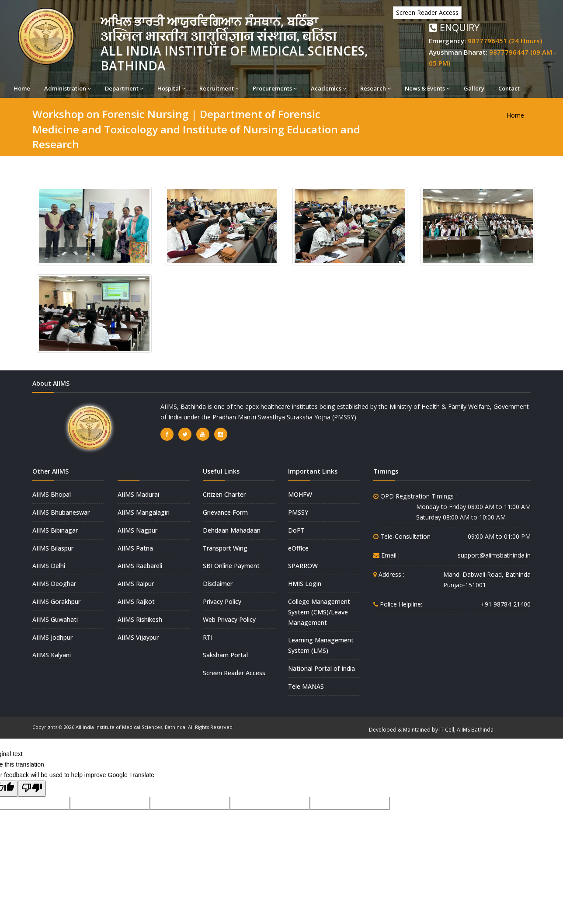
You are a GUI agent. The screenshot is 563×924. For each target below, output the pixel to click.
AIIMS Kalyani (52, 655)
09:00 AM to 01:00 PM (499, 536)
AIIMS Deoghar (54, 584)
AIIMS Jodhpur (52, 637)
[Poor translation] (32, 789)
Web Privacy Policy (229, 619)
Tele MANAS (306, 686)
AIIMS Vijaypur (138, 637)
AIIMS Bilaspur (53, 548)
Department (124, 88)
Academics (328, 88)
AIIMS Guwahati (55, 619)
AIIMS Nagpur (137, 530)
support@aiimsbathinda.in (494, 555)
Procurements (275, 88)
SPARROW (303, 566)
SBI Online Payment (231, 566)
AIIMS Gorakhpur (56, 601)
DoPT (296, 530)
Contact (509, 88)
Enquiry (454, 27)
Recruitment (219, 88)
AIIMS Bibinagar (55, 530)
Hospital (171, 88)
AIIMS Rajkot (136, 601)
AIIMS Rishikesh (140, 619)
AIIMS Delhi (49, 566)
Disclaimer (218, 584)
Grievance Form (225, 512)
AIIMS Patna (135, 548)
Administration (68, 88)
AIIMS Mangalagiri (144, 512)
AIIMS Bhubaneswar (61, 512)
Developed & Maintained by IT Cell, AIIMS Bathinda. (432, 730)
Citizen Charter (224, 494)
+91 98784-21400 (506, 604)
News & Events (427, 88)
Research (375, 88)
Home (22, 88)
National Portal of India (321, 668)
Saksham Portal (225, 655)
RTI (208, 637)
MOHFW (300, 494)
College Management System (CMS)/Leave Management (319, 612)
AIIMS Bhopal (52, 494)
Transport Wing (225, 548)
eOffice (298, 548)
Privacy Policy (222, 601)
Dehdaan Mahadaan (232, 530)
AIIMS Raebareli (140, 566)
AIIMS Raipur (136, 584)
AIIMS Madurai (138, 494)
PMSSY (298, 512)
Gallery (474, 88)
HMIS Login (305, 584)
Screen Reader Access (427, 12)
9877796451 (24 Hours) (505, 41)
